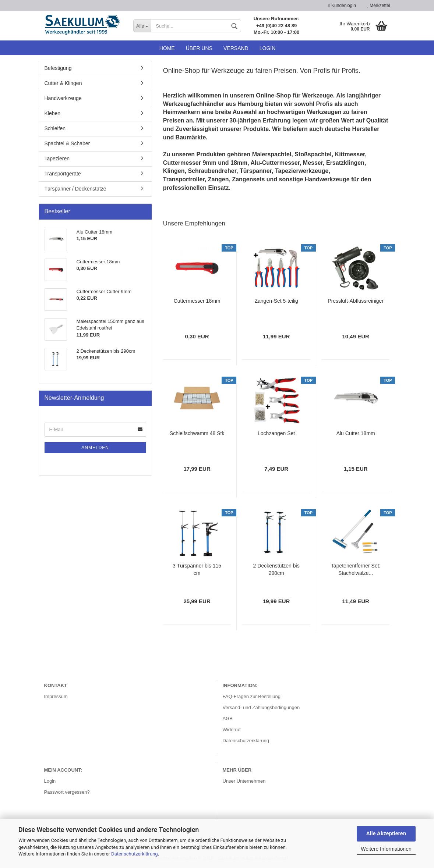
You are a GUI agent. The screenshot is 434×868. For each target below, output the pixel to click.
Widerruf (232, 730)
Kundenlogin (342, 6)
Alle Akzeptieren (386, 833)
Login (268, 48)
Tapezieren (57, 159)
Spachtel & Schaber (67, 143)
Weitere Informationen (386, 849)
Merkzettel (379, 6)
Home (167, 48)
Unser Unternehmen (244, 781)
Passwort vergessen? (67, 792)
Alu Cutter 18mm (356, 433)
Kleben (53, 113)
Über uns (199, 48)
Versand (236, 48)
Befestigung (58, 68)
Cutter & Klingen (63, 83)
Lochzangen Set (276, 433)
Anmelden (95, 448)
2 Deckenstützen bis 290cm (276, 569)
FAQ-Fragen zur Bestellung (252, 696)
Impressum (56, 696)
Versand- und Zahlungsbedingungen (261, 707)
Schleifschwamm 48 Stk (197, 433)
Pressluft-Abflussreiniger (356, 301)
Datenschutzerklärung (135, 854)
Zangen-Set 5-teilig (276, 301)
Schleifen (55, 128)
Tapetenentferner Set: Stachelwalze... (356, 569)
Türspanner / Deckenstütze (75, 189)
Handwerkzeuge (63, 98)
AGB (228, 718)
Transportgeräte (63, 174)
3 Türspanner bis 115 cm (197, 569)
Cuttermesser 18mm (197, 301)
